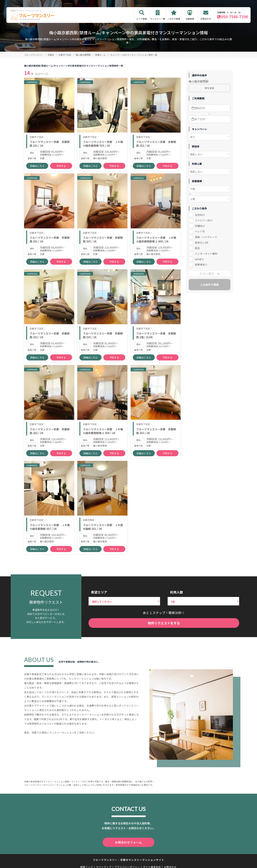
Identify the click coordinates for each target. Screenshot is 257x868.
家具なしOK (202, 243)
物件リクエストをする (164, 634)
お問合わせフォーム (128, 853)
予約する (61, 168)
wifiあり (199, 259)
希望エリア (99, 603)
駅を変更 (210, 88)
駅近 (197, 248)
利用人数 (177, 603)
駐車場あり (201, 264)
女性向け (200, 215)
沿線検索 (190, 19)
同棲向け (200, 226)
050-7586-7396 (235, 17)
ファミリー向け (204, 220)
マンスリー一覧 (158, 19)
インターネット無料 (206, 254)
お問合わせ (206, 19)
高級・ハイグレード (206, 237)
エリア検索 (142, 19)
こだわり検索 (174, 19)
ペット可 (200, 231)
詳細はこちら (37, 168)
